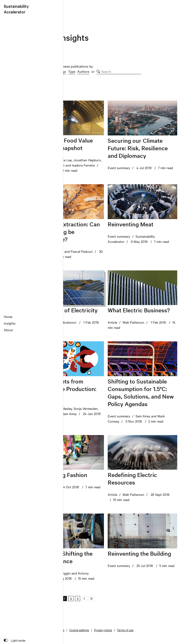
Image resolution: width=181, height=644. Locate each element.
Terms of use (125, 630)
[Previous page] (44, 599)
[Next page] (84, 599)
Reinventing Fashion (61, 475)
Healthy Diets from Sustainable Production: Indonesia (65, 389)
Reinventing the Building (139, 553)
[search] (119, 71)
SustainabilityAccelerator (16, 9)
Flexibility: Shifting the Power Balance (64, 557)
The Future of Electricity (66, 310)
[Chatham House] (163, 8)
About (8, 330)
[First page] (37, 599)
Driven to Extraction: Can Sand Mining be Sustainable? (67, 232)
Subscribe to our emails (49, 630)
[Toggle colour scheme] (14, 640)
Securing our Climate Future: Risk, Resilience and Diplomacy (138, 148)
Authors (83, 71)
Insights (10, 323)
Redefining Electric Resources (132, 479)
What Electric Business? (139, 310)
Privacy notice (103, 630)
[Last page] (91, 599)
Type (72, 71)
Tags (62, 71)
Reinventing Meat (131, 224)
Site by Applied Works (48, 640)
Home (8, 317)
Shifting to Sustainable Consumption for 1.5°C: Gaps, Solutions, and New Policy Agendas (141, 393)
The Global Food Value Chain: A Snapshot (64, 144)
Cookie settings (79, 630)
